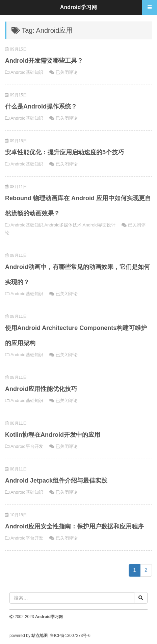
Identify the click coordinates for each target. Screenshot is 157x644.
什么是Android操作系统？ (41, 106)
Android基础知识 (27, 72)
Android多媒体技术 (63, 225)
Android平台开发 (27, 446)
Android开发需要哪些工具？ (44, 61)
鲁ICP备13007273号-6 (70, 636)
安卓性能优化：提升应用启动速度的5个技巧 (64, 152)
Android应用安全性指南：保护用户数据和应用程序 (74, 526)
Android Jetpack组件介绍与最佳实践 (56, 481)
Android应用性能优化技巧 (41, 389)
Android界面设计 (99, 225)
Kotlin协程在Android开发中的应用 (53, 435)
